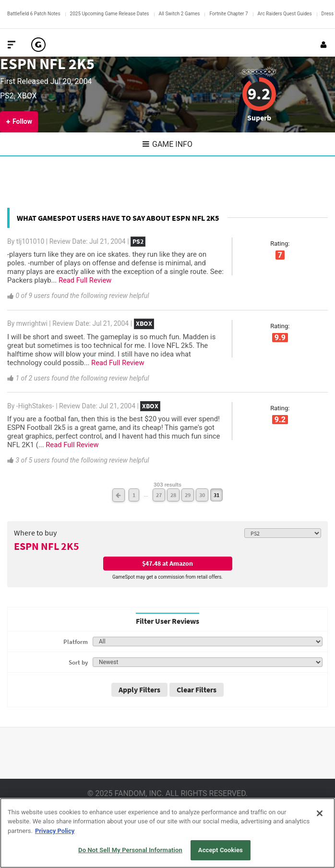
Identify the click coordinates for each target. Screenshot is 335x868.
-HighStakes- (35, 406)
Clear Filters (197, 690)
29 (188, 495)
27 (159, 495)
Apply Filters (139, 690)
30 (202, 495)
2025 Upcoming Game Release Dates (110, 14)
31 (216, 495)
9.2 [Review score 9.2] (259, 94)
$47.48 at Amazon (167, 563)
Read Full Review (85, 280)
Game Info (167, 144)
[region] (167, 833)
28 (173, 495)
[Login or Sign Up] (323, 45)
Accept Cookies (221, 850)
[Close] (320, 813)
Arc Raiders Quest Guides (285, 14)
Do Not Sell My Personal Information (130, 850)
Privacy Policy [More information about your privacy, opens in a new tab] (55, 831)
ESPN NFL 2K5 (47, 64)
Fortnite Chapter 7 (228, 14)
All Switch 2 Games (179, 14)
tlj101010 (30, 241)
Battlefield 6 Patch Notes (34, 14)
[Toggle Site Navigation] (12, 45)
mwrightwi (32, 323)
